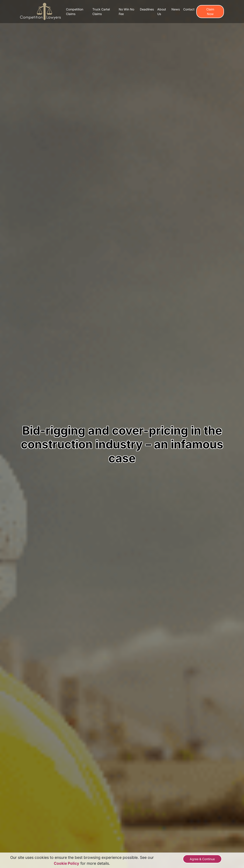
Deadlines (147, 9)
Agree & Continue (202, 859)
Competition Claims (75, 12)
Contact (189, 9)
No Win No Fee (126, 12)
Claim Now (210, 12)
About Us (162, 12)
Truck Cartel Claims (101, 12)
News (176, 9)
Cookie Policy (67, 863)
